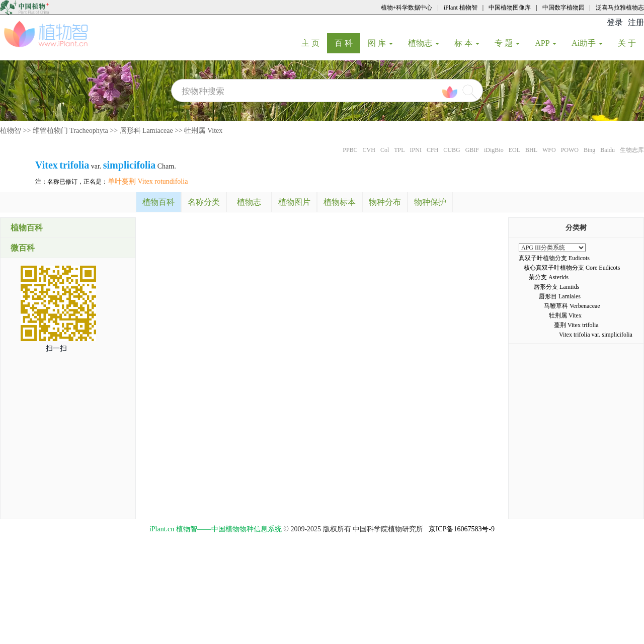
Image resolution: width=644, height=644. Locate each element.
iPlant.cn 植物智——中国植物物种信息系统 (216, 529)
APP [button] (546, 43)
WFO (549, 150)
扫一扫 (56, 348)
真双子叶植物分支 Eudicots (554, 258)
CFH (432, 150)
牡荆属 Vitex (203, 131)
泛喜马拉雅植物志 (620, 8)
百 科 (347, 43)
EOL (514, 150)
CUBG (452, 150)
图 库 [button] (380, 43)
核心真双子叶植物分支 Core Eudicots (572, 268)
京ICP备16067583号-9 (462, 529)
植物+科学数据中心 (407, 8)
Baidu (608, 150)
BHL (531, 150)
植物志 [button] (424, 43)
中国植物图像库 (510, 8)
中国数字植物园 (563, 8)
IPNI (416, 150)
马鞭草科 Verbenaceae (572, 306)
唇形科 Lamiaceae (146, 131)
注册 (636, 22)
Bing (589, 150)
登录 (615, 22)
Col (385, 150)
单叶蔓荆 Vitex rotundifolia (148, 181)
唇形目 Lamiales (560, 296)
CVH (369, 150)
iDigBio (494, 150)
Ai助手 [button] (587, 43)
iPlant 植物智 (461, 8)
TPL (399, 150)
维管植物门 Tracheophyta (70, 131)
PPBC (350, 150)
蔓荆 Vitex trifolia (576, 325)
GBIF (472, 150)
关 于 (631, 43)
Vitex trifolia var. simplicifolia (596, 335)
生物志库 (632, 150)
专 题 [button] (507, 43)
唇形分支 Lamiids (556, 287)
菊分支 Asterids (549, 277)
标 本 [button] (467, 43)
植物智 (11, 131)
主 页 (314, 43)
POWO (570, 150)
